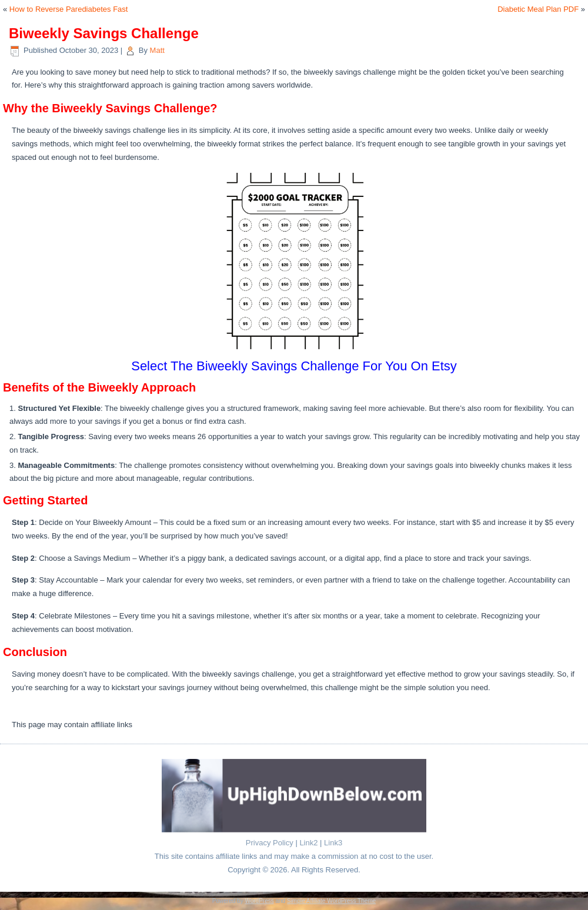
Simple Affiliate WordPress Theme (331, 901)
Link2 (308, 843)
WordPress (259, 901)
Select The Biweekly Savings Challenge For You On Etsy (294, 366)
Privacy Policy (270, 843)
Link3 (333, 843)
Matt (157, 50)
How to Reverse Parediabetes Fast (69, 9)
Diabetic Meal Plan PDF (538, 9)
